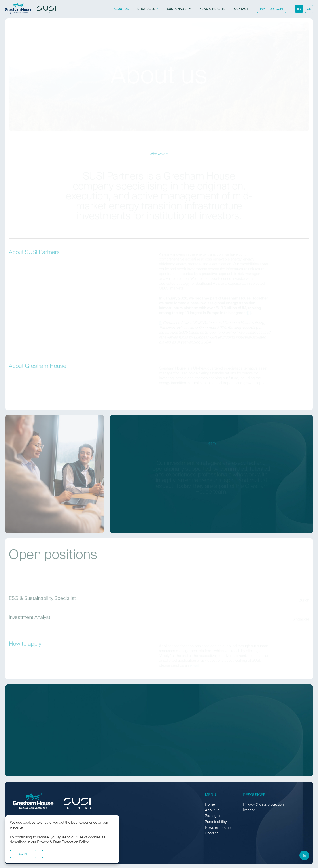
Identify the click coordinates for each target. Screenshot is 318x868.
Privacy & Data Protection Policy (63, 842)
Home (210, 805)
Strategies (213, 816)
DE (309, 9)
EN (299, 9)
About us (212, 810)
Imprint (249, 810)
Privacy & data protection (263, 805)
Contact (211, 833)
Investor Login (272, 9)
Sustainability (216, 822)
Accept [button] (22, 854)
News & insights (218, 828)
